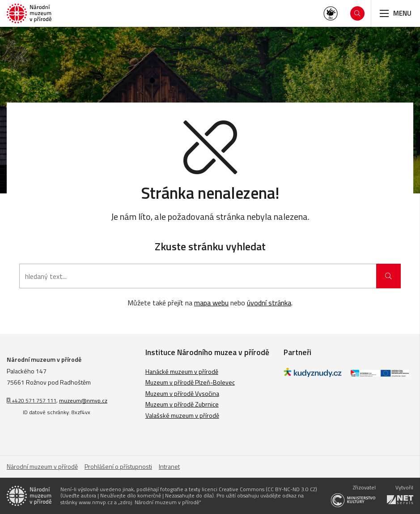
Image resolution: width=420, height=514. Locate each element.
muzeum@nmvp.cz (83, 400)
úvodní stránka (269, 303)
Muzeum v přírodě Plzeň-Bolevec (190, 382)
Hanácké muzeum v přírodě (182, 371)
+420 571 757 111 (32, 400)
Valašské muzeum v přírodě (182, 415)
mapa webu (211, 303)
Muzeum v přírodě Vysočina (182, 393)
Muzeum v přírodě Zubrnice (182, 404)
